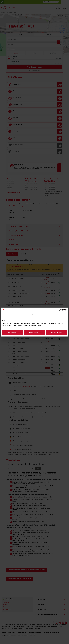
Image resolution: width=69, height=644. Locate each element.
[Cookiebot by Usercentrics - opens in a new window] (60, 310)
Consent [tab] (12, 315)
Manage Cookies (35, 333)
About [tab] (57, 315)
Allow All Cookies (56, 333)
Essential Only (13, 333)
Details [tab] (34, 315)
